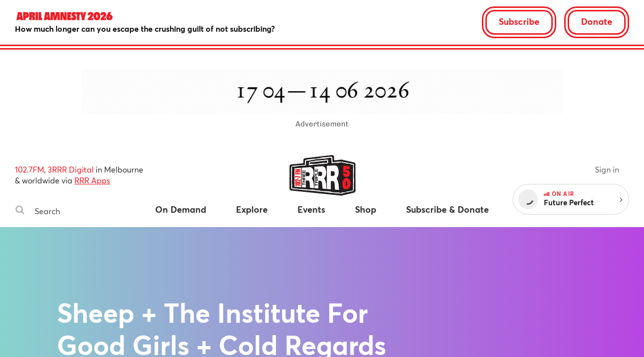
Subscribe (519, 21)
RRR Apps (92, 180)
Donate (597, 21)
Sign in (607, 169)
